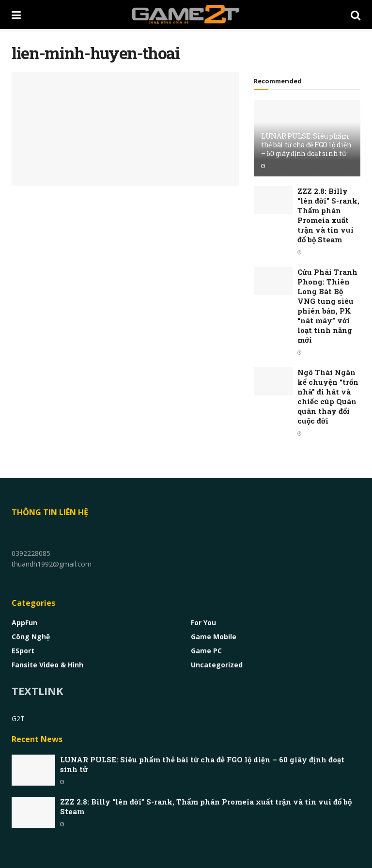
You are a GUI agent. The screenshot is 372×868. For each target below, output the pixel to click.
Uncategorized (217, 665)
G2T (18, 718)
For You (203, 623)
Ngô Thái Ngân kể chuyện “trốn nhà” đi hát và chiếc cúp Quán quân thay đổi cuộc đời (328, 396)
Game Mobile (214, 637)
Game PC (206, 651)
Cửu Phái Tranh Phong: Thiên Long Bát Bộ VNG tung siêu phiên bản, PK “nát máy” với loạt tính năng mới (327, 306)
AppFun (24, 623)
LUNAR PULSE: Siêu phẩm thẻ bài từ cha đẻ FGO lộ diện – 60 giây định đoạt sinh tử (306, 145)
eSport (23, 651)
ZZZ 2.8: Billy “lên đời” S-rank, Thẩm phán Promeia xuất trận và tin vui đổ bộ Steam (328, 215)
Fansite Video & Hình (47, 665)
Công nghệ (31, 637)
